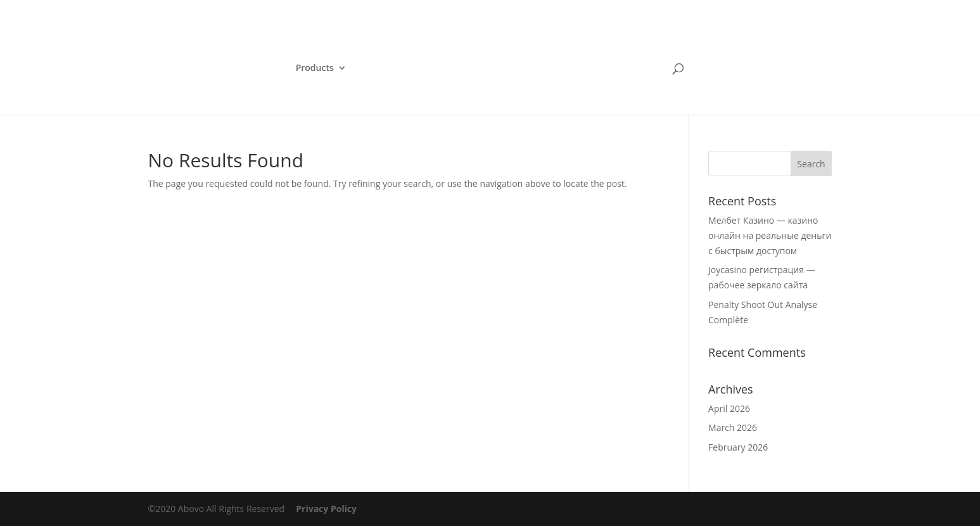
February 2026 (738, 447)
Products (315, 68)
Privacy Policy (326, 509)
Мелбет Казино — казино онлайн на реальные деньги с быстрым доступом (770, 235)
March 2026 (733, 427)
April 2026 (729, 408)
